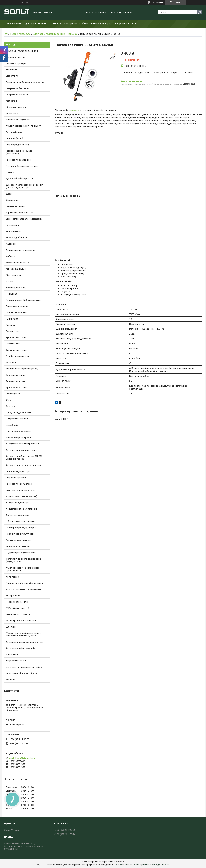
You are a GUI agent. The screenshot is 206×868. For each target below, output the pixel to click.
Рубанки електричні (16, 337)
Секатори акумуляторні (18, 540)
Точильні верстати (16, 381)
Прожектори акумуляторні (20, 534)
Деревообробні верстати (19, 178)
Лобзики (10, 256)
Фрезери (11, 406)
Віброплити (12, 76)
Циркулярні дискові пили (19, 412)
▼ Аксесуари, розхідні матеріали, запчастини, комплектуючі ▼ (23, 634)
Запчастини (12, 654)
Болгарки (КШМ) (14, 138)
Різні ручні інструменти (18, 614)
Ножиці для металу (16, 287)
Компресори (12, 225)
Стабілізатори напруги (18, 356)
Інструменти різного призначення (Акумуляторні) (23, 560)
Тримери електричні (17, 387)
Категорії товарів (101, 24)
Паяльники (11, 294)
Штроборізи (13, 425)
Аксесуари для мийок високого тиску (25, 642)
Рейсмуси (11, 325)
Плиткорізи (12, 319)
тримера (75, 110)
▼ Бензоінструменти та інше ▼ (22, 51)
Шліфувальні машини (17, 419)
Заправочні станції (16, 206)
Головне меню (14, 24)
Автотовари (12, 577)
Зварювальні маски (16, 661)
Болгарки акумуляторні (18, 471)
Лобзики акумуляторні (18, 515)
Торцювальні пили (15, 375)
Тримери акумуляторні (18, 546)
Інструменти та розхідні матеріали (24, 667)
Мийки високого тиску (17, 262)
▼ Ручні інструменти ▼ (18, 608)
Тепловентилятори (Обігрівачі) (22, 369)
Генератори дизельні (17, 95)
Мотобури (11, 101)
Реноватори (12, 331)
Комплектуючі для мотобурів (21, 673)
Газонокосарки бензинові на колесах (25, 82)
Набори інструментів (17, 602)
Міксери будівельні (16, 269)
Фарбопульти (13, 394)
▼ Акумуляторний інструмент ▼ (23, 444)
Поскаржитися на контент (128, 865)
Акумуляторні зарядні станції (21, 450)
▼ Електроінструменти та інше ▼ (24, 126)
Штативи (11, 627)
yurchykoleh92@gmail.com (22, 758)
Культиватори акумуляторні (20, 490)
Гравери (10, 172)
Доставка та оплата (36, 24)
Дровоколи (12, 200)
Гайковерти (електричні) (19, 160)
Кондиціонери (13, 231)
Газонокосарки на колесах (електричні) (20, 152)
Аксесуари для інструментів (20, 648)
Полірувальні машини (17, 306)
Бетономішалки (14, 132)
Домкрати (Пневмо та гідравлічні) (24, 589)
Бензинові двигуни (15, 57)
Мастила (10, 679)
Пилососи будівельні (17, 312)
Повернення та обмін (76, 24)
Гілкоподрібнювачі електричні (22, 166)
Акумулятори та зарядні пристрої (24, 465)
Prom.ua (120, 862)
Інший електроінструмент (19, 437)
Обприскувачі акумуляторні (20, 521)
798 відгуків (157, 2)
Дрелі (9, 194)
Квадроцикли (13, 595)
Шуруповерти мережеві (18, 431)
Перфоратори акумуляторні (21, 528)
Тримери (72, 34)
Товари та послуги (20, 34)
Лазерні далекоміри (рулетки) (21, 496)
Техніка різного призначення (21, 620)
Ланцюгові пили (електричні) (21, 250)
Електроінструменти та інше (49, 34)
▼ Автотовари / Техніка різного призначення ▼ (23, 569)
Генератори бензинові (17, 88)
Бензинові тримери (16, 63)
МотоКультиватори (16, 107)
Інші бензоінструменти (18, 120)
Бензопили (11, 70)
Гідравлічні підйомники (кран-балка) (25, 583)
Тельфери (11, 362)
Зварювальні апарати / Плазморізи (24, 219)
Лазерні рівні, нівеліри (17, 503)
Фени (9, 400)
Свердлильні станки (16, 350)
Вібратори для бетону (18, 145)
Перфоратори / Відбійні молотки (23, 300)
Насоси (10, 281)
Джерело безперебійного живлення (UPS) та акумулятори (25, 186)
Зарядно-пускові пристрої (20, 212)
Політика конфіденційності (156, 865)
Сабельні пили (13, 344)
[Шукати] (200, 12)
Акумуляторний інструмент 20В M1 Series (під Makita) (24, 457)
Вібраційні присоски (16, 478)
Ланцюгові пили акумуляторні (21, 509)
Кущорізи (11, 244)
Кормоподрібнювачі (17, 237)
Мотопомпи (12, 113)
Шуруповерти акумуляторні (20, 553)
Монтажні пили (14, 275)
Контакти (56, 24)
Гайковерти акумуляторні (19, 484)
